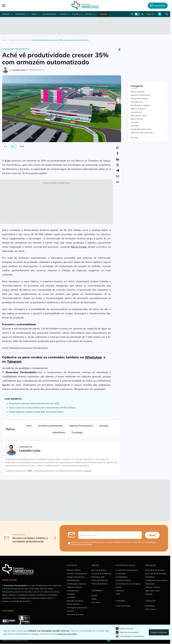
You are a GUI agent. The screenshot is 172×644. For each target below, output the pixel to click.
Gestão (119, 587)
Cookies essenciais (125, 629)
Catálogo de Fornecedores (157, 580)
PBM (118, 594)
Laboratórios (59, 432)
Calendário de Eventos (155, 570)
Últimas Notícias (138, 92)
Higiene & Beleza (138, 109)
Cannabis (135, 126)
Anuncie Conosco (153, 587)
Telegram (14, 361)
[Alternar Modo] (22, 146)
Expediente (150, 606)
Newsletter (150, 584)
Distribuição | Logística (140, 105)
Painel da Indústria (99, 584)
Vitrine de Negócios (100, 580)
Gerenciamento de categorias (128, 584)
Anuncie (103, 14)
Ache (29, 426)
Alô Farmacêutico (99, 570)
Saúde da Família (123, 606)
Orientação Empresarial (141, 129)
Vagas (94, 599)
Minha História (137, 119)
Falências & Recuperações (142, 133)
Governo (71, 611)
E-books (76, 14)
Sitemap (149, 594)
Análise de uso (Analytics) (127, 632)
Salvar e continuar (159, 632)
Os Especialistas (50, 14)
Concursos (96, 602)
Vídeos (34, 14)
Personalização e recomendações (130, 636)
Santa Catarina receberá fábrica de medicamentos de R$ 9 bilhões (42, 408)
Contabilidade (121, 577)
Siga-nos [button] (151, 14)
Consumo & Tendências (101, 574)
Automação (121, 574)
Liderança (120, 591)
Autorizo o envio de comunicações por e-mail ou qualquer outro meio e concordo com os (114, 543)
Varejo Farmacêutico (140, 98)
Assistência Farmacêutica (127, 570)
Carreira (63, 14)
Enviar (152, 535)
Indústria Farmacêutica (17, 49)
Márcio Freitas (79, 247)
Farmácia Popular (123, 580)
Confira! (88, 471)
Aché (8, 161)
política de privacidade (67, 634)
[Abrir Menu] (19, 6)
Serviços (89, 14)
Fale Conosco (151, 609)
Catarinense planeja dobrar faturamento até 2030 (34, 403)
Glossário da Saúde (75, 614)
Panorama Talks (98, 577)
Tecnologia (77, 432)
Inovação (104, 426)
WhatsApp (93, 357)
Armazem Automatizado (50, 426)
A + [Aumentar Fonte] (6, 146)
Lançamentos (137, 112)
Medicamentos (137, 102)
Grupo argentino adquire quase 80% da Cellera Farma (36, 412)
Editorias (6, 14)
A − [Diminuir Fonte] (13, 146)
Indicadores (20, 14)
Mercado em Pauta (139, 116)
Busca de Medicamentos (156, 574)
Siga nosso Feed (152, 591)
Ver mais (134, 138)
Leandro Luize (19, 70)
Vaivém (94, 596)
